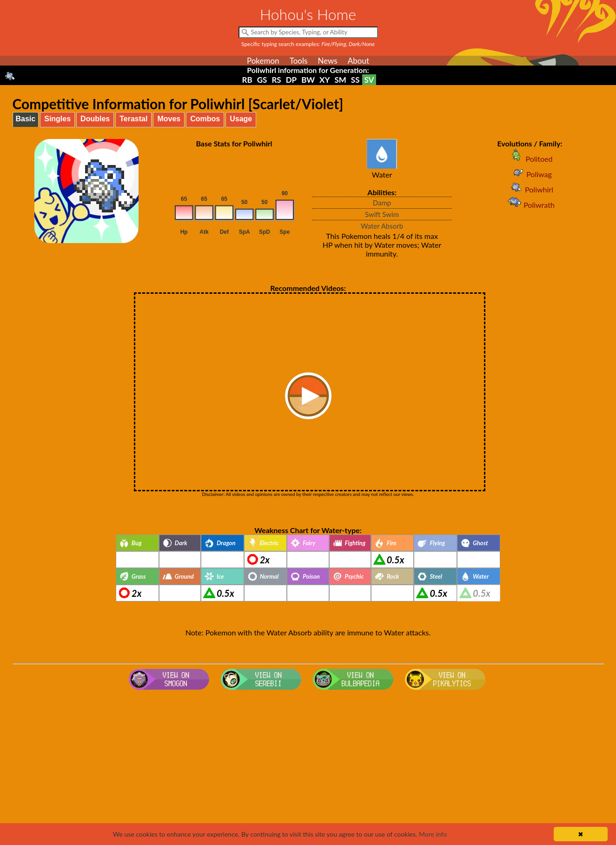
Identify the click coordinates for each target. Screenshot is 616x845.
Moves (169, 119)
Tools (299, 61)
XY (325, 80)
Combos (205, 119)
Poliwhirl (530, 189)
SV (369, 80)
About (358, 61)
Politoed (530, 159)
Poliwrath (530, 205)
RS (276, 80)
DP (291, 80)
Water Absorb (382, 226)
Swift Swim (382, 214)
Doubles (95, 119)
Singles (57, 119)
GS (262, 80)
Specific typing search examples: (308, 44)
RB (247, 80)
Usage (241, 119)
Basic (26, 119)
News (327, 61)
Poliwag (530, 174)
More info (433, 834)
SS (355, 80)
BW (308, 80)
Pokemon (263, 61)
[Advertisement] (308, 768)
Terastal (133, 119)
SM (340, 80)
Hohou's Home (308, 14)
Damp (382, 203)
